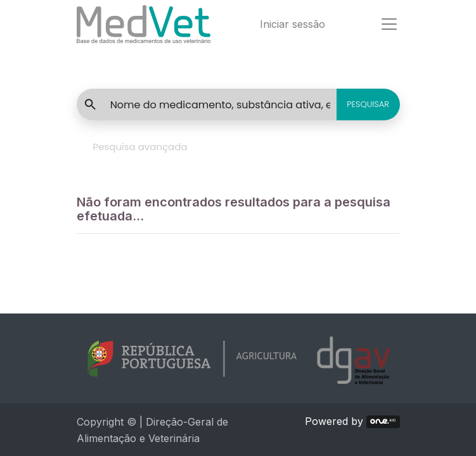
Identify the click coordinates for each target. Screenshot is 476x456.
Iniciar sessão (293, 24)
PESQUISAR (368, 104)
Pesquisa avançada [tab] (140, 147)
